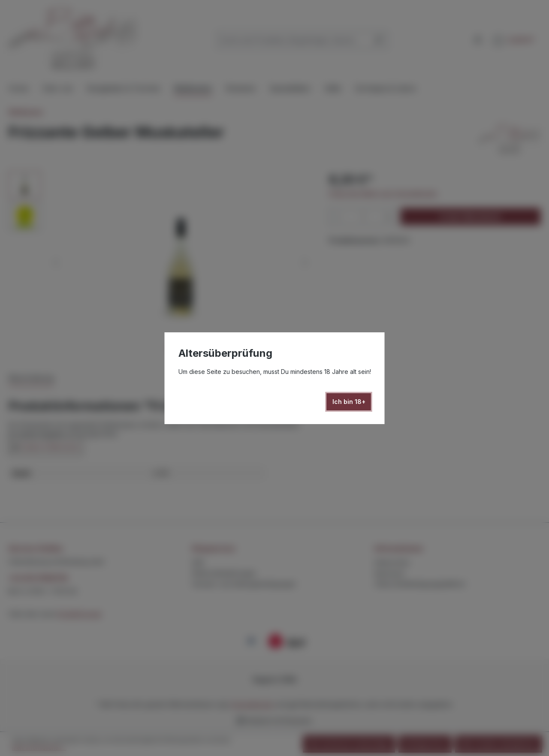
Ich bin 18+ (349, 402)
